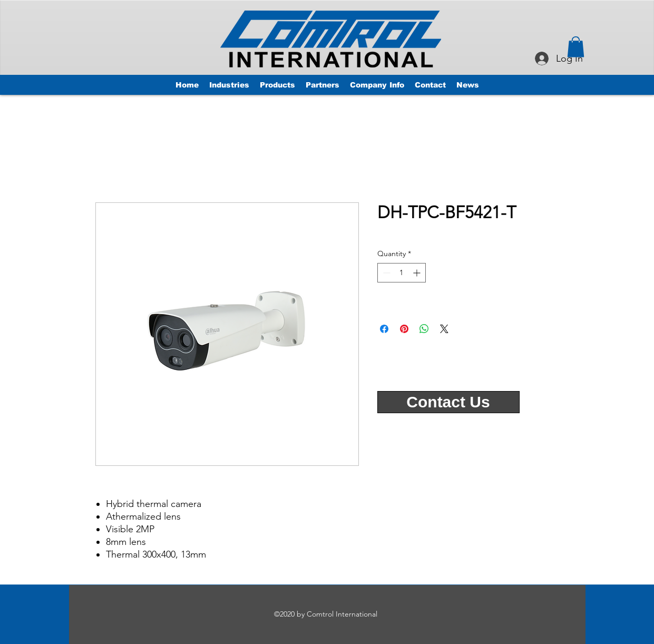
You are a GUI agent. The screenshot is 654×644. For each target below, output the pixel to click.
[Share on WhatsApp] (424, 329)
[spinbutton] (402, 273)
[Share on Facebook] (384, 329)
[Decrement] (385, 273)
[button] (576, 47)
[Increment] (418, 273)
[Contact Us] (448, 402)
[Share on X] (444, 329)
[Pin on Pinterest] (404, 329)
